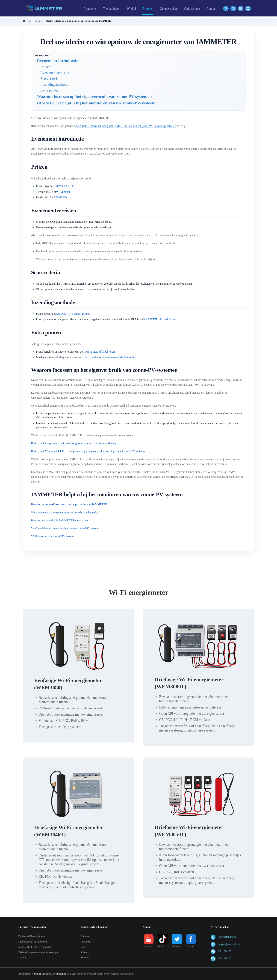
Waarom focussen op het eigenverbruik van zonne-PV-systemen (94, 96)
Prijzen (45, 67)
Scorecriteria (49, 79)
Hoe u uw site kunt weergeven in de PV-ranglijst (110, 357)
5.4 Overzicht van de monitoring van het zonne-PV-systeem (65, 528)
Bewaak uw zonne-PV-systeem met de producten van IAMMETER (69, 504)
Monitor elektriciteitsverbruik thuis (36, 947)
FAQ (83, 947)
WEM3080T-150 (64, 186)
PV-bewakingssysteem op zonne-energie (38, 952)
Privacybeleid (111, 974)
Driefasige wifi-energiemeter (33, 942)
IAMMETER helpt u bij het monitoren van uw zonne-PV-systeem (96, 103)
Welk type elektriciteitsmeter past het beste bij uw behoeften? (66, 512)
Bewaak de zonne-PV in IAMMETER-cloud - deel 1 (61, 520)
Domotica (23, 958)
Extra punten (50, 90)
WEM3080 (61, 197)
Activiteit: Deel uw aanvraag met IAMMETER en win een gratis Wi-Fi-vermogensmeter (125, 126)
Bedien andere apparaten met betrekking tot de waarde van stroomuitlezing (73, 443)
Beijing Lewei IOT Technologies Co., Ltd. (54, 974)
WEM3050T (63, 192)
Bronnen (85, 936)
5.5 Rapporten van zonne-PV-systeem (52, 536)
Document (86, 942)
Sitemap (85, 958)
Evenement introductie (58, 61)
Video (84, 952)
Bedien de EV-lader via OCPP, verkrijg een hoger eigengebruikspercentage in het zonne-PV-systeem (88, 451)
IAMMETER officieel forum (73, 314)
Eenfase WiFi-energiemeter (32, 936)
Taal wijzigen (126, 974)
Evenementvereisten (55, 73)
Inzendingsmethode (54, 84)
